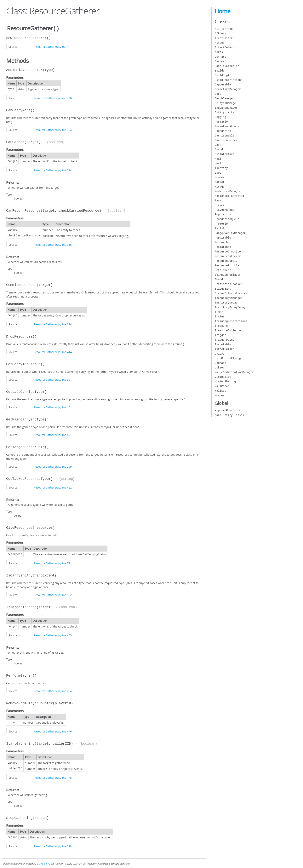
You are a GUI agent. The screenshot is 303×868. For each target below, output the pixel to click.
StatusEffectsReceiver (232, 293)
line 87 (66, 434)
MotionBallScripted (229, 196)
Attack (220, 43)
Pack (218, 201)
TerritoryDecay (226, 303)
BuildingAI (223, 75)
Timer (219, 312)
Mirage (220, 187)
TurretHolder (224, 349)
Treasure (221, 326)
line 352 (67, 595)
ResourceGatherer (228, 256)
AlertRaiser (224, 38)
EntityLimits (224, 112)
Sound (219, 279)
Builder (220, 71)
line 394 (67, 324)
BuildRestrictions (229, 80)
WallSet (220, 391)
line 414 (67, 352)
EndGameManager (226, 108)
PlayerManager (225, 210)
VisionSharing (225, 382)
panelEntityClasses (229, 415)
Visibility (223, 377)
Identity (221, 168)
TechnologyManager (229, 298)
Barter (220, 61)
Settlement (223, 270)
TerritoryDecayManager (232, 307)
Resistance (223, 247)
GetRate (220, 57)
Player (220, 205)
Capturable (223, 85)
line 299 (67, 466)
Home (223, 11)
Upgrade (220, 363)
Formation (222, 122)
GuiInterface (224, 154)
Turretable (223, 344)
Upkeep (220, 368)
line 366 (67, 244)
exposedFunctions (228, 411)
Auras (219, 52)
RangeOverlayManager (230, 233)
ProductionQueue (227, 219)
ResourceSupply (226, 261)
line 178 (67, 777)
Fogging (220, 117)
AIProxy (220, 34)
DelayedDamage (225, 103)
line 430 (67, 98)
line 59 (66, 379)
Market (220, 182)
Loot (218, 173)
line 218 (67, 846)
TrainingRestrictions (231, 321)
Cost (218, 94)
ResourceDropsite (228, 252)
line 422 (67, 487)
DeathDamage (224, 98)
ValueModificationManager (234, 372)
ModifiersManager (228, 191)
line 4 (65, 46)
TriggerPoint (224, 340)
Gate (218, 145)
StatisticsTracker (229, 284)
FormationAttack (227, 126)
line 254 (67, 691)
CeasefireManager (228, 89)
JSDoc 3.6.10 (43, 863)
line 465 (67, 635)
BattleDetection (227, 66)
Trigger (220, 335)
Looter (220, 177)
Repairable (223, 238)
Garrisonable (224, 136)
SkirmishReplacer (228, 275)
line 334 (67, 129)
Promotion (222, 224)
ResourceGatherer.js (47, 46)
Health (220, 163)
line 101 (67, 407)
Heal (218, 159)
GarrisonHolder (226, 140)
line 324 (67, 170)
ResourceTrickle (227, 266)
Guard (219, 150)
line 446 (67, 731)
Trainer (220, 317)
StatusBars (223, 289)
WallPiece (222, 386)
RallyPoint (223, 228)
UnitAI (220, 354)
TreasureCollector (229, 330)
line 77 (66, 563)
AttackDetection (227, 47)
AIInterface (224, 29)
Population (223, 214)
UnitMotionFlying (228, 358)
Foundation (223, 131)
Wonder (220, 395)
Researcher (223, 242)
